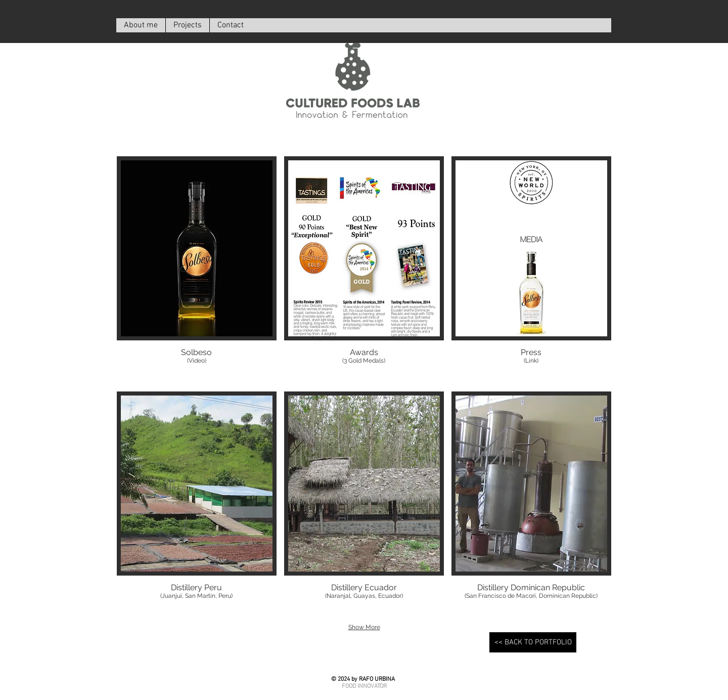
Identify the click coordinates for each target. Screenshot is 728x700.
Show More (364, 627)
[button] (197, 270)
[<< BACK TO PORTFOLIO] (533, 642)
